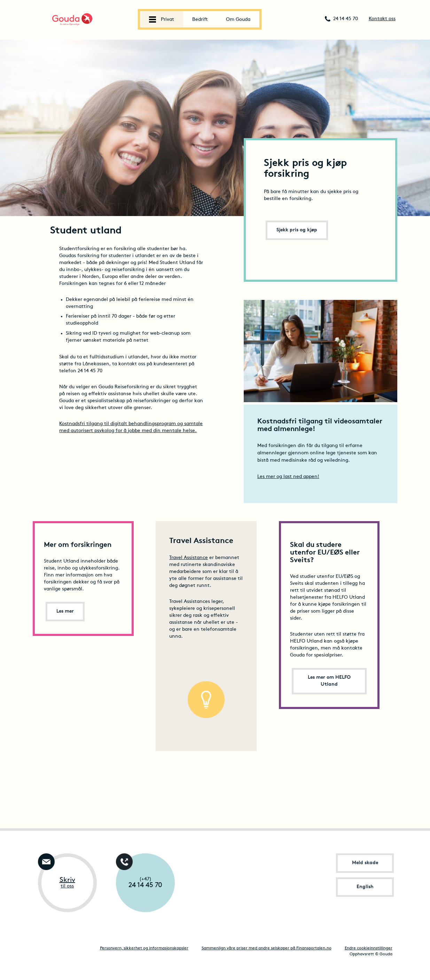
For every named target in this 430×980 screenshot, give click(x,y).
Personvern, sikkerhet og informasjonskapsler (144, 948)
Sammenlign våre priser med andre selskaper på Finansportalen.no (267, 948)
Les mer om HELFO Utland (329, 681)
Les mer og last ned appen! (288, 477)
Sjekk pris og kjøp (297, 230)
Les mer (65, 611)
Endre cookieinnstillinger (369, 948)
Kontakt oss (382, 19)
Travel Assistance (189, 558)
